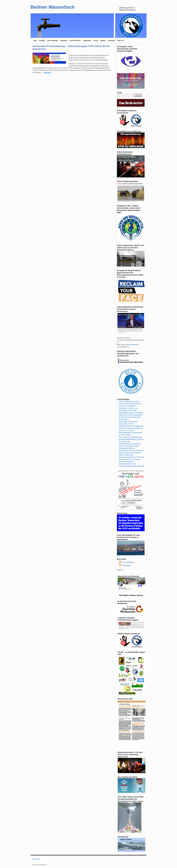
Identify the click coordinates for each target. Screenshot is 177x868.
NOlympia (64, 40)
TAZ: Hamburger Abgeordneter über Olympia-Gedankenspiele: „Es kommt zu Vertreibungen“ (131, 439)
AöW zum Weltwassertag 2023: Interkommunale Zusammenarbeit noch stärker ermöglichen (130, 404)
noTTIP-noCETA (75, 40)
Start (35, 40)
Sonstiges (112, 40)
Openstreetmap (131, 345)
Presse (96, 40)
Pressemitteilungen (126, 562)
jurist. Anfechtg (53, 40)
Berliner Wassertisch (53, 7)
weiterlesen (48, 73)
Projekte (42, 40)
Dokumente (87, 40)
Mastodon (120, 570)
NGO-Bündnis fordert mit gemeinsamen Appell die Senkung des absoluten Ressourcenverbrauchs (131, 450)
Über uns (121, 40)
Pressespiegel (125, 565)
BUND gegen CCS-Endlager (128, 422)
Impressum (36, 859)
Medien (103, 40)
